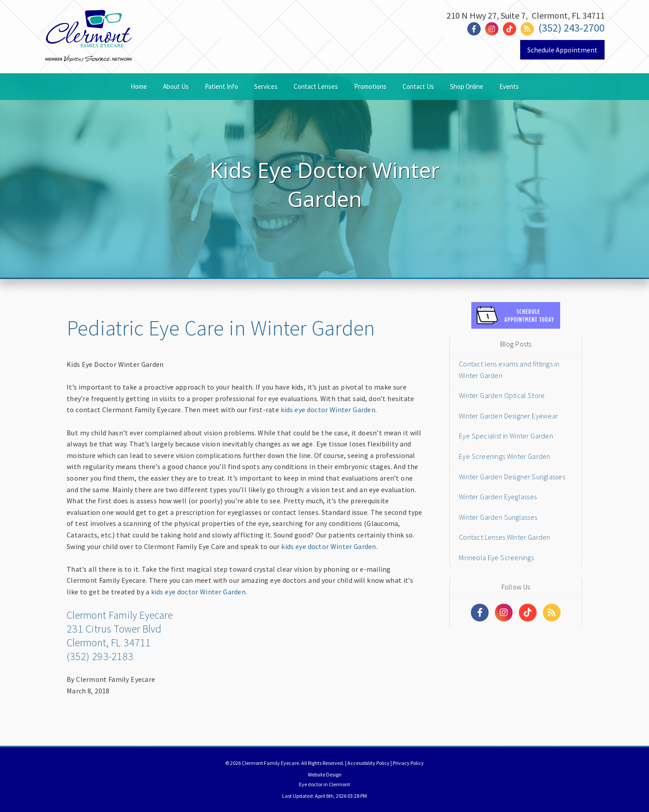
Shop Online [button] (467, 86)
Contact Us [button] (418, 86)
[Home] (89, 21)
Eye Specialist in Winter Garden (506, 436)
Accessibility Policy (368, 763)
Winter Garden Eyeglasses (498, 497)
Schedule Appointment (562, 50)
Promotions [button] (370, 86)
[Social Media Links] (480, 613)
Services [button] (266, 86)
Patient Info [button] (221, 86)
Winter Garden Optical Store (502, 395)
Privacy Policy (408, 763)
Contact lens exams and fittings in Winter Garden (509, 370)
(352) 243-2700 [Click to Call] (571, 28)
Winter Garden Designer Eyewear (508, 416)
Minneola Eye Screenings (496, 557)
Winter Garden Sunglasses (498, 517)
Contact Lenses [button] (316, 86)
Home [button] (139, 86)
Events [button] (509, 86)
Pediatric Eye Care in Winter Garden (221, 328)
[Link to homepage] (89, 50)
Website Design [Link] (325, 774)
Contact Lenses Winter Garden (505, 537)
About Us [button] (176, 86)
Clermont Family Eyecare (120, 615)
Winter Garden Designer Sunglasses (512, 477)
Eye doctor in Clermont (324, 784)
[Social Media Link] (476, 29)
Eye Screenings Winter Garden (505, 456)
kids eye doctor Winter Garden (328, 410)
